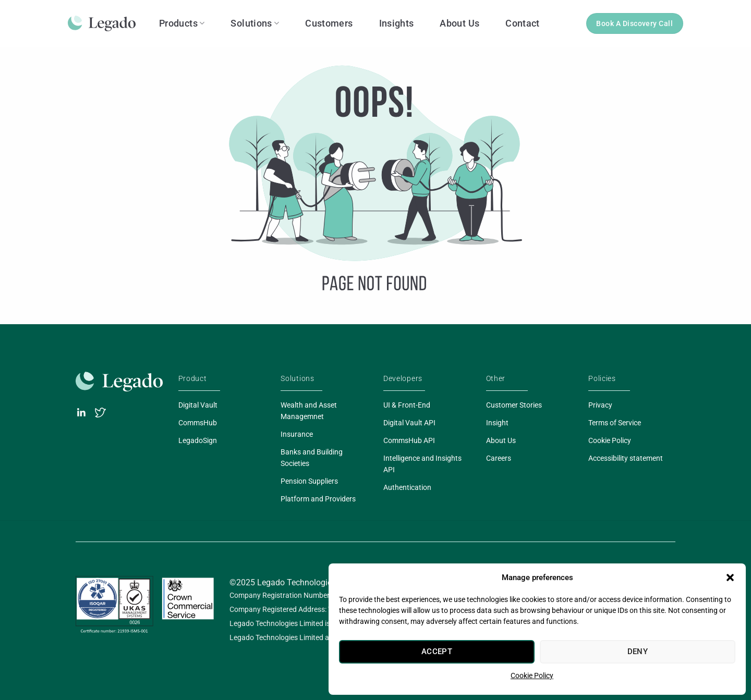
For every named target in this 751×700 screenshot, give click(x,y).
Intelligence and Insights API (422, 464)
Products (182, 23)
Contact (523, 23)
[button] (730, 578)
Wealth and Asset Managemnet (309, 411)
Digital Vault (198, 405)
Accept (437, 652)
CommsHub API (409, 440)
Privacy (600, 405)
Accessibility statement (626, 458)
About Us (459, 23)
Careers (499, 458)
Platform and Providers (318, 499)
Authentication (407, 487)
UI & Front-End (407, 405)
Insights (397, 23)
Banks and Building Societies (312, 458)
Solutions (255, 23)
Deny (638, 652)
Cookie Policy (532, 676)
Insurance (297, 434)
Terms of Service (615, 423)
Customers (329, 23)
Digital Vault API (409, 423)
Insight (497, 423)
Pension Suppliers (309, 481)
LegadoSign (198, 440)
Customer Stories (514, 405)
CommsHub (198, 423)
